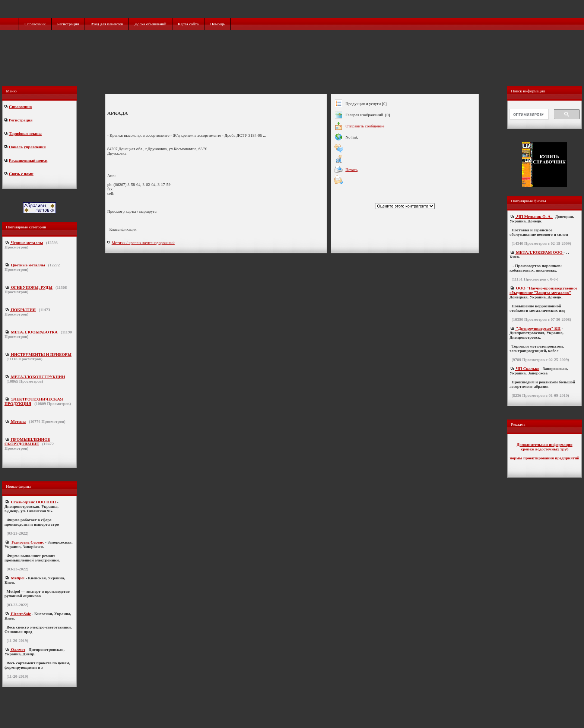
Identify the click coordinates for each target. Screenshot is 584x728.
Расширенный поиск (28, 160)
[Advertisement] (293, 66)
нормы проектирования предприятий (544, 458)
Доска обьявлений (150, 24)
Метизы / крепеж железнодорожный (143, 243)
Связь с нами (21, 174)
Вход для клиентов (107, 24)
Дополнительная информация (545, 444)
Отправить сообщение (365, 126)
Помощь (217, 24)
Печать (351, 170)
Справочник (35, 24)
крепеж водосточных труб (545, 449)
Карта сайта (188, 24)
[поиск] (528, 114)
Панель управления (27, 147)
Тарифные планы (25, 133)
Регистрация (68, 24)
